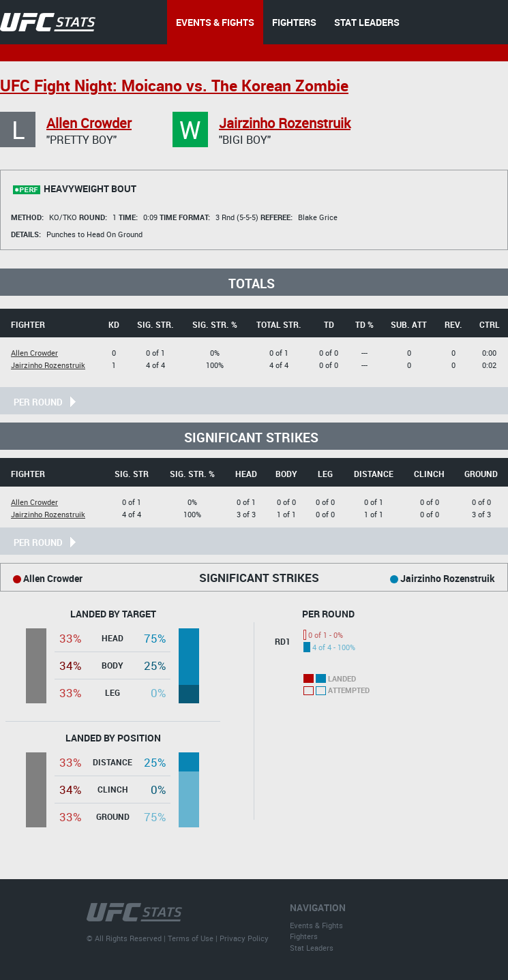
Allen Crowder (89, 123)
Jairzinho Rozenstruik (285, 123)
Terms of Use (191, 938)
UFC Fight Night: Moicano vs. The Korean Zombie (174, 86)
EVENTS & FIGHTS (215, 22)
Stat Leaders (312, 948)
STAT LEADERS (367, 22)
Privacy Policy (244, 938)
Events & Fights (316, 925)
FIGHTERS (294, 22)
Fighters (304, 936)
